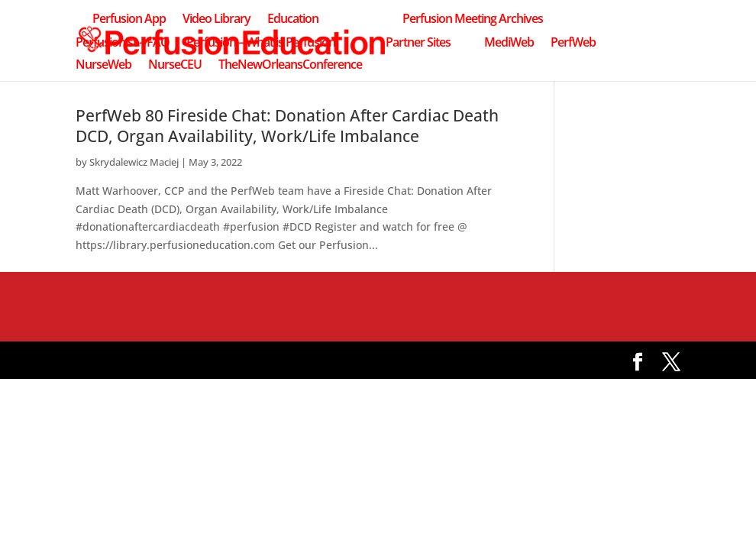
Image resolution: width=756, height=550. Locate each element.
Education (293, 20)
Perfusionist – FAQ (123, 44)
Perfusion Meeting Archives (473, 20)
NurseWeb (103, 66)
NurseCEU (175, 66)
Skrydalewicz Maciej (134, 162)
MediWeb (509, 44)
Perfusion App (129, 20)
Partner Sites (418, 44)
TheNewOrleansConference (290, 66)
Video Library (216, 20)
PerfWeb (573, 44)
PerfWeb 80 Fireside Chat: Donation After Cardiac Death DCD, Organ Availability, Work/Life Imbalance (287, 126)
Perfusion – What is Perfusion (261, 44)
